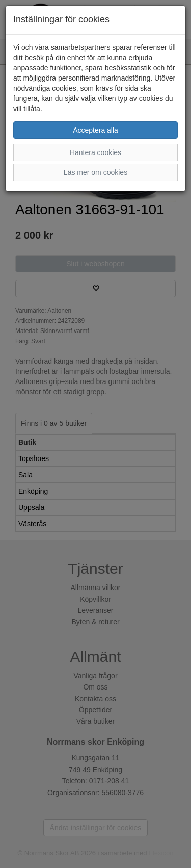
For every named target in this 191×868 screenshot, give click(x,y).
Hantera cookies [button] (95, 152)
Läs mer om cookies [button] (95, 172)
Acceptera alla (95, 130)
